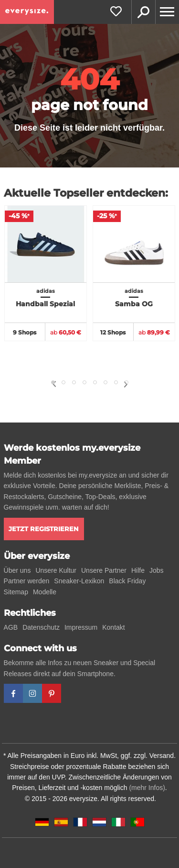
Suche (143, 12)
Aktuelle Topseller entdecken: (86, 193)
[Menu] (167, 12)
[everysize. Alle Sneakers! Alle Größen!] (27, 12)
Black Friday (127, 581)
